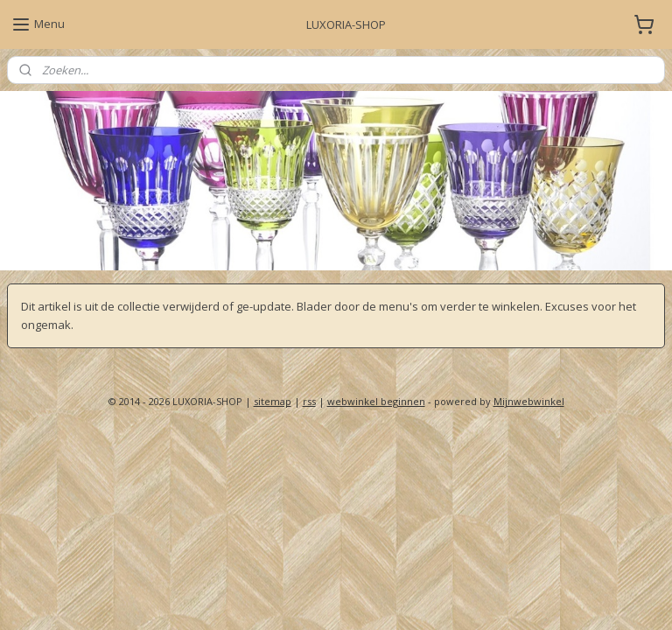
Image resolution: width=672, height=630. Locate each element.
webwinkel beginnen (376, 401)
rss (309, 401)
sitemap (273, 401)
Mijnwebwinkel (529, 401)
